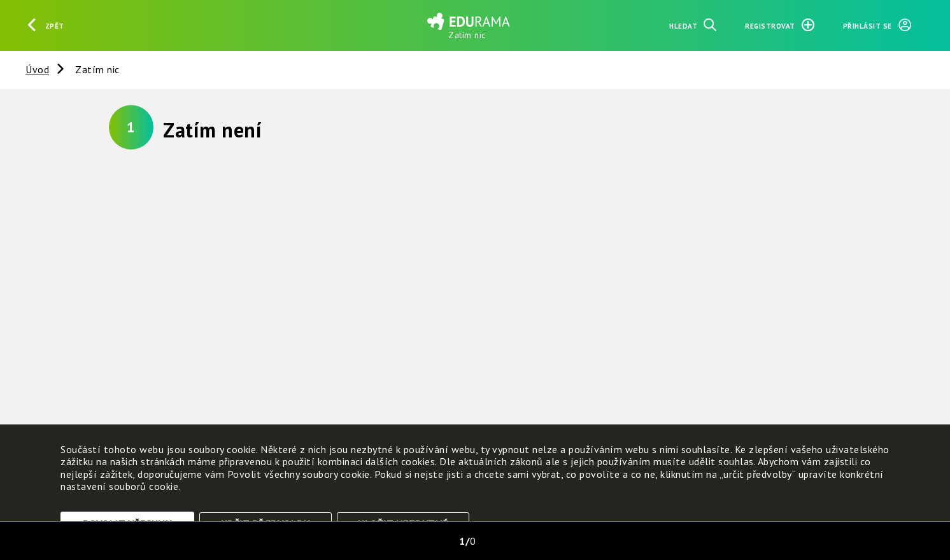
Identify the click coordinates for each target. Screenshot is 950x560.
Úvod (37, 69)
